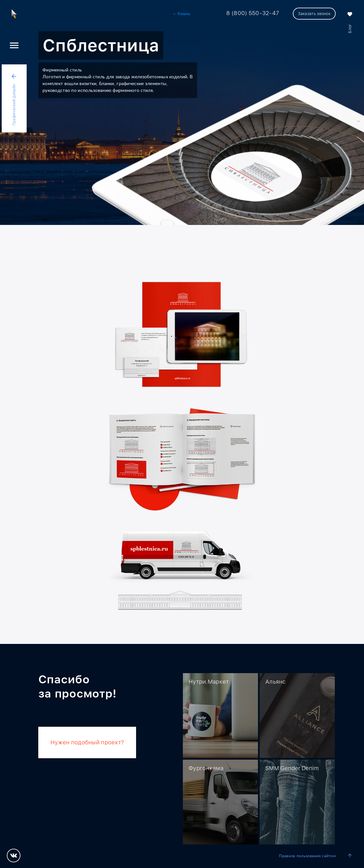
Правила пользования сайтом (307, 856)
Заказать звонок (314, 14)
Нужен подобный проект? (87, 742)
